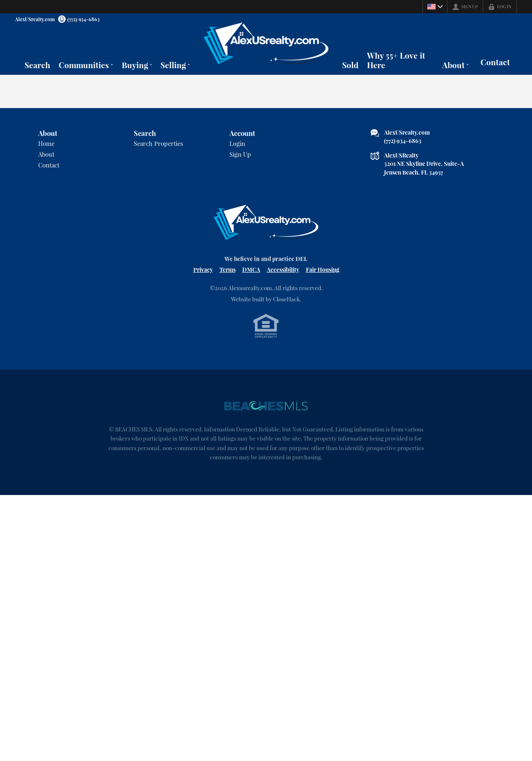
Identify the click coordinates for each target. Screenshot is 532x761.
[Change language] (435, 7)
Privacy (203, 269)
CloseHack (286, 299)
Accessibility (283, 269)
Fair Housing (323, 269)
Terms (228, 269)
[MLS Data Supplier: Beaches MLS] (266, 406)
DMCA (251, 269)
